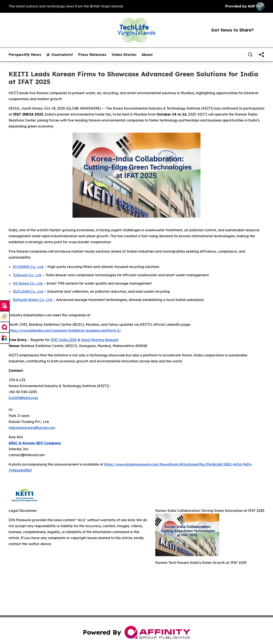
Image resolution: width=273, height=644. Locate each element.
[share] (261, 55)
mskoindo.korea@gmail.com (32, 428)
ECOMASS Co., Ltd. (28, 267)
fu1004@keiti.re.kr (23, 398)
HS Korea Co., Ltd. (28, 283)
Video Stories (124, 55)
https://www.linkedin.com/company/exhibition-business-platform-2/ (65, 330)
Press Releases (92, 55)
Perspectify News (25, 55)
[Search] (250, 55)
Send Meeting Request (100, 340)
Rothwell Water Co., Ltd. (33, 300)
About (147, 55)
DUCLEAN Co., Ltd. (28, 291)
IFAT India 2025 (64, 340)
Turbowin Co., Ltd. (27, 275)
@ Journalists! (60, 55)
